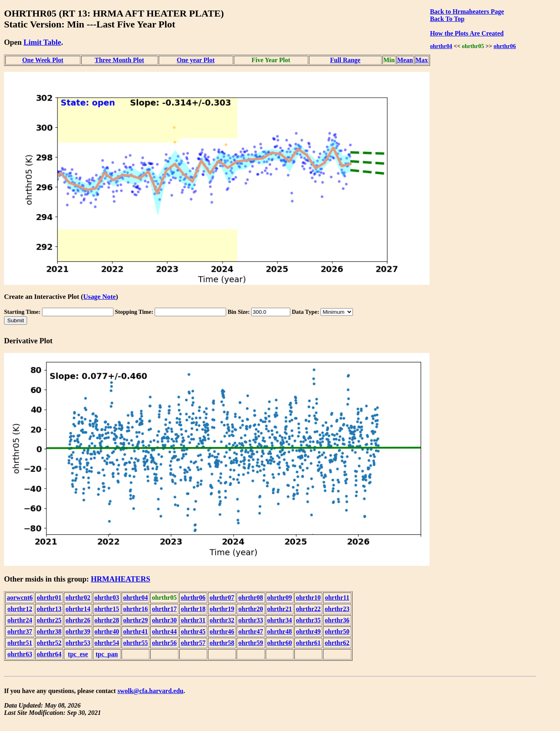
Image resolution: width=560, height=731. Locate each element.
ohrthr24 (20, 620)
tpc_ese (78, 654)
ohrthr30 (164, 620)
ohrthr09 (280, 598)
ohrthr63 (20, 654)
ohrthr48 (280, 631)
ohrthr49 (308, 631)
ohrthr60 (280, 643)
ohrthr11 (337, 598)
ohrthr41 (135, 631)
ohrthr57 (193, 643)
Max (422, 60)
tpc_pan (107, 654)
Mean (405, 60)
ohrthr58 (222, 643)
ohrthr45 (193, 631)
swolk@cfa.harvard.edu (150, 691)
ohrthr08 (251, 598)
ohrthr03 (107, 598)
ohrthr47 (251, 631)
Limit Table (42, 42)
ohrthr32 (222, 620)
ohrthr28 (107, 620)
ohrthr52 (49, 643)
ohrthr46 (222, 631)
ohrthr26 (78, 620)
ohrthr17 (164, 609)
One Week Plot (43, 60)
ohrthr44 (164, 631)
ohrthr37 (20, 631)
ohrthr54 (107, 643)
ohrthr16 (135, 609)
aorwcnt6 (20, 598)
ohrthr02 (78, 598)
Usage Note (100, 297)
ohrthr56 (164, 643)
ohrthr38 (49, 631)
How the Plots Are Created (467, 33)
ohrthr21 (280, 609)
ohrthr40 (107, 631)
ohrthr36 (337, 620)
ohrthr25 (49, 620)
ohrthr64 (49, 654)
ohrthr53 (78, 643)
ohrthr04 (441, 46)
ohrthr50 (337, 631)
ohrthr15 (107, 609)
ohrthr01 (49, 598)
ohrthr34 (280, 620)
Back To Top (447, 19)
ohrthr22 (308, 609)
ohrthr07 (222, 598)
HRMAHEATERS (121, 579)
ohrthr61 (308, 643)
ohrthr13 (49, 609)
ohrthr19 (222, 609)
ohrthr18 (193, 609)
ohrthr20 (251, 609)
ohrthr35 (308, 620)
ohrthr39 (78, 631)
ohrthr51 (20, 643)
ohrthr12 (20, 609)
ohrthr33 (251, 620)
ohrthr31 (193, 620)
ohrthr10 (308, 598)
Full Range (345, 60)
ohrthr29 (135, 620)
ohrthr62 (337, 643)
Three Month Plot (120, 60)
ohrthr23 (337, 609)
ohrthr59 (251, 643)
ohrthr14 (78, 609)
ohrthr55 (135, 643)
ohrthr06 (504, 46)
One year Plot (196, 60)
